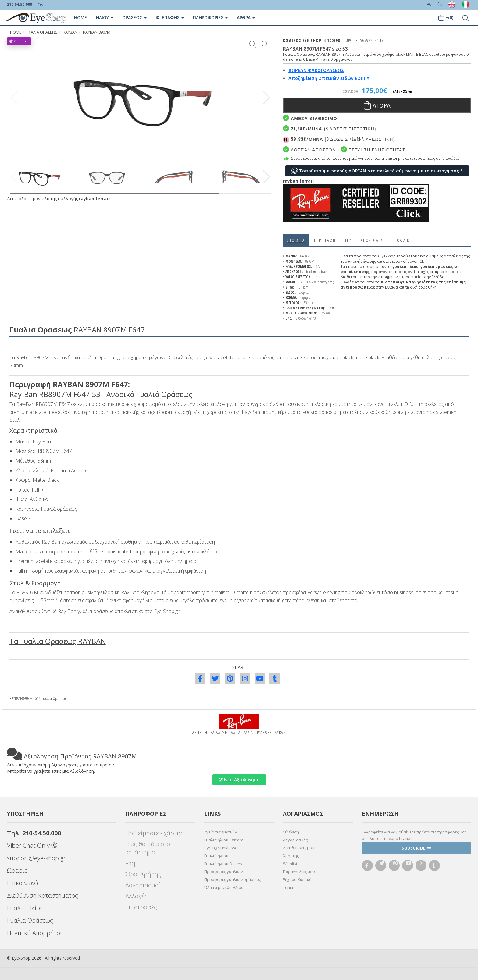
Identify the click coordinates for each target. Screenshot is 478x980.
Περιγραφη (325, 240)
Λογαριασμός (295, 840)
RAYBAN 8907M (97, 32)
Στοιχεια (296, 240)
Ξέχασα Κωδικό (297, 879)
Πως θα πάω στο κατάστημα (148, 848)
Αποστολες (372, 240)
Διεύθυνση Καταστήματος (43, 895)
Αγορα (377, 105)
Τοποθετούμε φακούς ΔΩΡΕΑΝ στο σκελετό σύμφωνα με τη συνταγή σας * (377, 171)
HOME (16, 32)
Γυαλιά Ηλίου (25, 908)
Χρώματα (19, 41)
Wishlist (290, 864)
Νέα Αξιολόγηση (239, 780)
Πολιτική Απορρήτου (35, 933)
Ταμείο (289, 887)
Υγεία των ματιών (221, 832)
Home (80, 18)
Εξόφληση (403, 240)
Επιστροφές (141, 907)
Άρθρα (246, 18)
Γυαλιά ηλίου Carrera (224, 840)
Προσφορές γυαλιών (223, 872)
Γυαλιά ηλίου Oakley (223, 864)
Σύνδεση (291, 832)
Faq (130, 863)
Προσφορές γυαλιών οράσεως (232, 879)
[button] (267, 98)
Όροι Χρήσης (143, 874)
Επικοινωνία (24, 883)
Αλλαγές (136, 896)
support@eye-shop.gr (36, 858)
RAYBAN (70, 32)
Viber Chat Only (32, 845)
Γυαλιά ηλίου (216, 856)
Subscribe (416, 848)
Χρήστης (291, 856)
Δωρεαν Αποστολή (311, 149)
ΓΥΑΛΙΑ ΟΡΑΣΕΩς (42, 32)
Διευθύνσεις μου (299, 848)
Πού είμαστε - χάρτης (154, 833)
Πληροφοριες (210, 18)
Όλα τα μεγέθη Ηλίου (224, 887)
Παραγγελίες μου (299, 872)
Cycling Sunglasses (222, 848)
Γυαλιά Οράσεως (30, 920)
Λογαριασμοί (143, 885)
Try (348, 240)
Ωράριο (17, 870)
